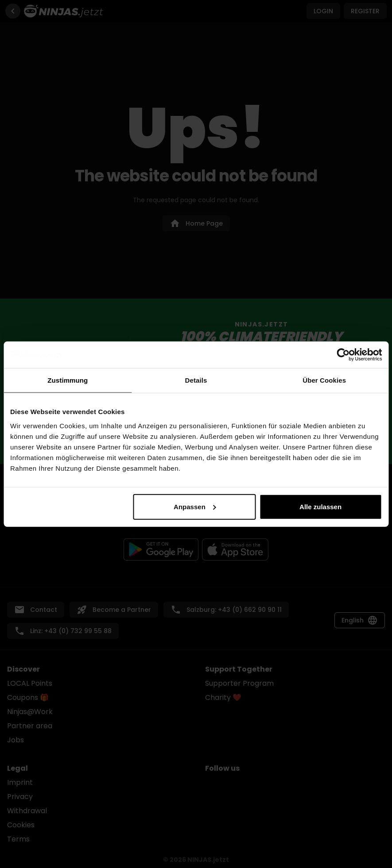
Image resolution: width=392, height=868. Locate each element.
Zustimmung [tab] (68, 380)
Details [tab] (196, 380)
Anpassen (195, 506)
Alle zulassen (320, 506)
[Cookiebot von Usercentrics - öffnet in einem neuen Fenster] (343, 355)
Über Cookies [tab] (324, 380)
